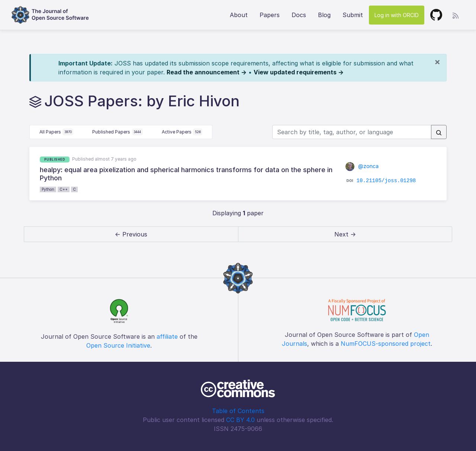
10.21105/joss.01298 (386, 181)
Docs (299, 15)
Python (48, 189)
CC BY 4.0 (240, 420)
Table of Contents (238, 411)
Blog (324, 15)
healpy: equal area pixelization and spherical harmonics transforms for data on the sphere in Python (186, 174)
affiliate (167, 336)
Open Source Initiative (118, 345)
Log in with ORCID (397, 15)
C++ (64, 189)
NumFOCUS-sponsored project (386, 344)
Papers (270, 15)
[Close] (437, 62)
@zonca (362, 166)
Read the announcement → (207, 72)
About (239, 15)
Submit (353, 15)
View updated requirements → (299, 72)
